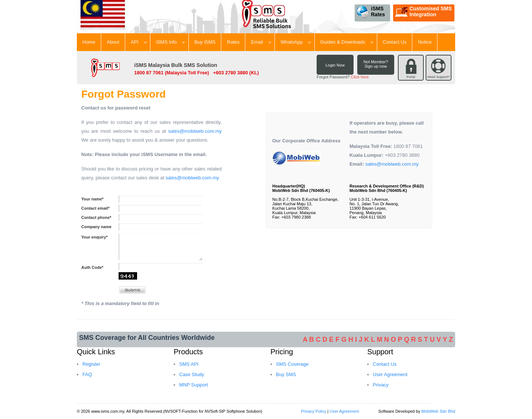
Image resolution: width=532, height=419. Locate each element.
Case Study (192, 374)
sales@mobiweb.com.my (195, 131)
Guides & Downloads (347, 42)
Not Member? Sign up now (376, 64)
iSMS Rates (371, 12)
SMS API (189, 364)
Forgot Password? (343, 77)
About (113, 42)
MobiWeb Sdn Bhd (438, 411)
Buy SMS (286, 374)
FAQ (87, 374)
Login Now (335, 65)
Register (91, 364)
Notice (425, 42)
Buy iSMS (205, 42)
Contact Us (395, 42)
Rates (233, 42)
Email (261, 42)
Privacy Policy (314, 411)
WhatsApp (296, 42)
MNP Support (194, 385)
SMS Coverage (292, 364)
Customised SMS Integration (423, 12)
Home (89, 42)
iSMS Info (170, 42)
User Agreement (390, 374)
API (139, 42)
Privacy (381, 385)
